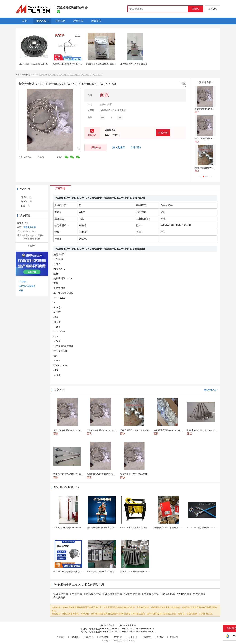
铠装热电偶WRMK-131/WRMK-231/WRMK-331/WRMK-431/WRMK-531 (122, 629)
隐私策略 (118, 637)
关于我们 (60, 637)
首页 (18, 75)
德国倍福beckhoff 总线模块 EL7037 (169, 528)
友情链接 (174, 637)
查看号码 (163, 133)
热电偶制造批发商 (127, 625)
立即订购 (136, 147)
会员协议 (133, 637)
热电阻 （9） (27, 197)
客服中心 (89, 637)
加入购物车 (119, 147)
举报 (40, 157)
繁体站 (160, 637)
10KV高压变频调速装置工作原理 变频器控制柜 (108, 572)
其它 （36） (26, 206)
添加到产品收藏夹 (27, 286)
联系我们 (75, 637)
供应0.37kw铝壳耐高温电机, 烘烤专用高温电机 (75, 572)
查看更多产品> (211, 390)
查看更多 (32, 246)
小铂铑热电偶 (184, 594)
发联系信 (96, 147)
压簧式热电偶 (168, 594)
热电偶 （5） (27, 201)
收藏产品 (25, 157)
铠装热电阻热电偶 (112, 594)
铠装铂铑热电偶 (150, 594)
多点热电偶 (59, 598)
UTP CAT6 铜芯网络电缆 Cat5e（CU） (204, 528)
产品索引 (23, 282)
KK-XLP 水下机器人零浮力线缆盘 (136, 528)
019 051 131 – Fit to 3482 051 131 (33, 64)
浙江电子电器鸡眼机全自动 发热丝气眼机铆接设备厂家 (112, 528)
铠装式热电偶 (61, 594)
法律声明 (147, 637)
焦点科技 (122, 641)
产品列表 (26, 75)
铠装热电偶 (76, 594)
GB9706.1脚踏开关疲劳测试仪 (133, 64)
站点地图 (104, 637)
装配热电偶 (199, 594)
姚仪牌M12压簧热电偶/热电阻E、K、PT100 (72, 64)
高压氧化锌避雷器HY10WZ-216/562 (70, 528)
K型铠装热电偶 (132, 594)
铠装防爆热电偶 (92, 594)
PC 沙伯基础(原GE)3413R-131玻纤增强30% (106, 64)
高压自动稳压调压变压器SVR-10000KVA (139, 572)
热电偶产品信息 (107, 625)
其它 (34, 75)
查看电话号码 (30, 227)
